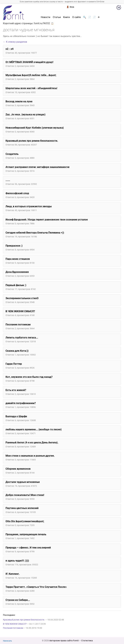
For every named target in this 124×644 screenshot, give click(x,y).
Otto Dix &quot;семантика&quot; (25, 521)
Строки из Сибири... (18, 600)
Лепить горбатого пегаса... (22, 337)
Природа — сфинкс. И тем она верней (28, 547)
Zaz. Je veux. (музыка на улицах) (25, 114)
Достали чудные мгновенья (23, 482)
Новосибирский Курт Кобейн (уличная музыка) (35, 128)
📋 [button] (52, 23)
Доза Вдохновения (17, 272)
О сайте (76, 17)
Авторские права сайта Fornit (64, 641)
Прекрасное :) (14, 246)
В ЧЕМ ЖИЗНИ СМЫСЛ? (20, 311)
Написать (7, 641)
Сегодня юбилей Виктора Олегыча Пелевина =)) (35, 233)
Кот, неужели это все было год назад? (29, 377)
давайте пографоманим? (21, 403)
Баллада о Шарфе (16, 416)
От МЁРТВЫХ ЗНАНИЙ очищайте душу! (29, 62)
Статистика (87, 641)
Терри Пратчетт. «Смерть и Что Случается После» (36, 587)
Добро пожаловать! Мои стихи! (25, 495)
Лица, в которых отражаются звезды (29, 206)
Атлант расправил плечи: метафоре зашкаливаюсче (37, 167)
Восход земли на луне (19, 101)
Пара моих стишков (18, 259)
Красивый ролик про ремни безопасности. (32, 141)
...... (8, 180)
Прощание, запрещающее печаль (26, 534)
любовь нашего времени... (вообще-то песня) (34, 429)
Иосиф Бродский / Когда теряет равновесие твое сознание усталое (47, 219)
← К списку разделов (15, 42)
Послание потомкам (18, 324)
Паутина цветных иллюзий (22, 508)
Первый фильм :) (16, 285)
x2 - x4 (10, 49)
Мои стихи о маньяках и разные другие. (30, 456)
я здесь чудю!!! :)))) (17, 561)
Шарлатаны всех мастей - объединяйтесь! (31, 88)
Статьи (57, 17)
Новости (46, 17)
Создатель (12, 154)
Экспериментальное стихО (22, 298)
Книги (66, 17)
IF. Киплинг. (13, 574)
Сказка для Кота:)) (17, 351)
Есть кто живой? (16, 390)
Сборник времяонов (18, 469)
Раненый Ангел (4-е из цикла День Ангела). (32, 442)
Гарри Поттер (14, 364)
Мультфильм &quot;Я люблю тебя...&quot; (31, 75)
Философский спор (17, 193)
